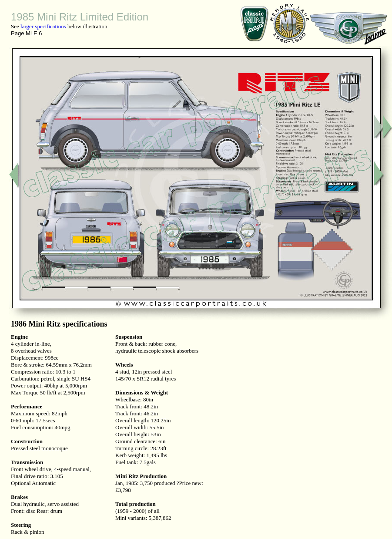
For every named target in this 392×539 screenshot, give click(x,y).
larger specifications (43, 26)
